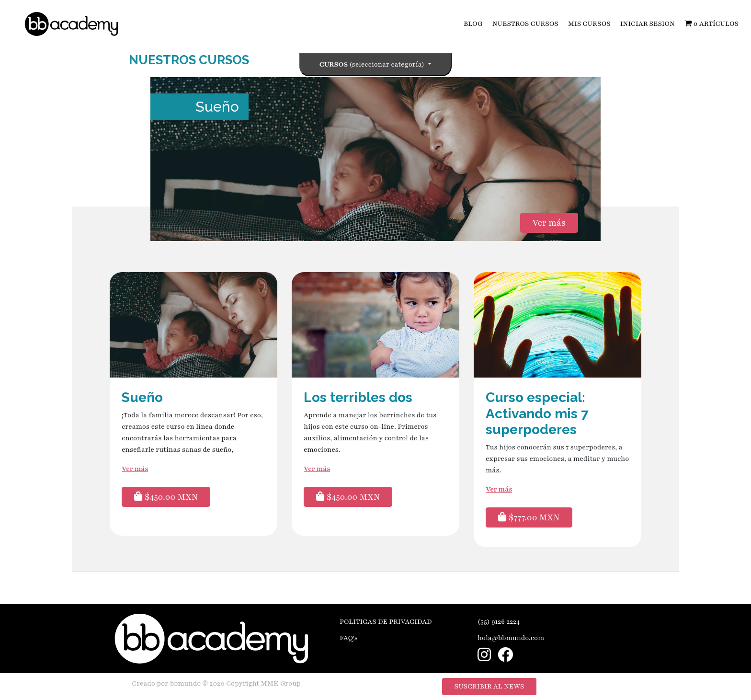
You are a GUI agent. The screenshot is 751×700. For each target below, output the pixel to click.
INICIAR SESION (648, 24)
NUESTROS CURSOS (525, 24)
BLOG (473, 24)
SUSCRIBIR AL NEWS (489, 686)
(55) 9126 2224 (499, 622)
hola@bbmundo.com (511, 638)
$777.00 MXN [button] (529, 517)
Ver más (549, 223)
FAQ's (349, 638)
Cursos (373, 64)
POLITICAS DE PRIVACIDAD (386, 622)
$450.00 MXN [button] (166, 497)
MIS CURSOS (589, 24)
